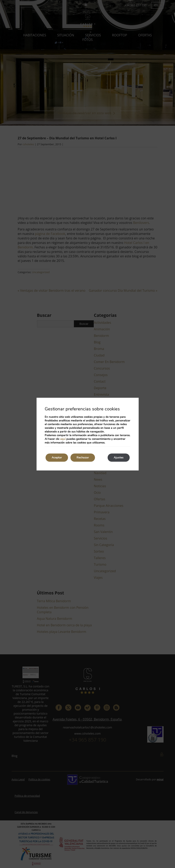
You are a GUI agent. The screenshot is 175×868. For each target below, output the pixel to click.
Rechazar (83, 457)
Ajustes (119, 457)
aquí (63, 439)
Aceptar (57, 457)
